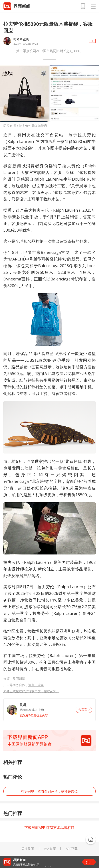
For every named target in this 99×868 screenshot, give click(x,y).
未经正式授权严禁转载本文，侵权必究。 (31, 691)
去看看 (84, 710)
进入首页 (50, 849)
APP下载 (72, 849)
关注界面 (28, 849)
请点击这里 (36, 685)
